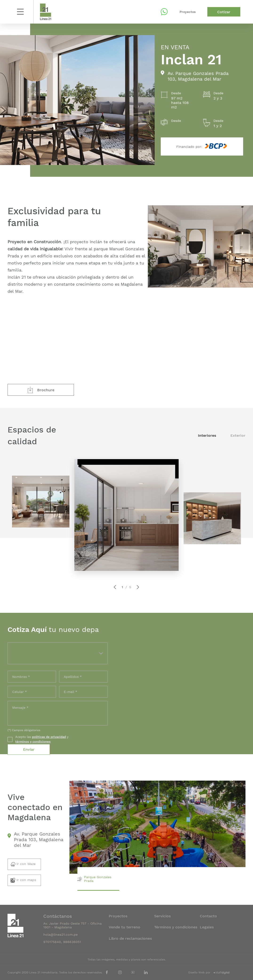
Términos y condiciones (176, 927)
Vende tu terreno (124, 927)
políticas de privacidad (49, 737)
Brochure (41, 390)
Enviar (29, 749)
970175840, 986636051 (62, 942)
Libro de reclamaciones (130, 938)
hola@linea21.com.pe (60, 935)
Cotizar (224, 12)
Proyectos (188, 12)
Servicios (162, 916)
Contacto (208, 916)
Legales (207, 927)
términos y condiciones (33, 742)
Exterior (238, 435)
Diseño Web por (209, 972)
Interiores (208, 435)
